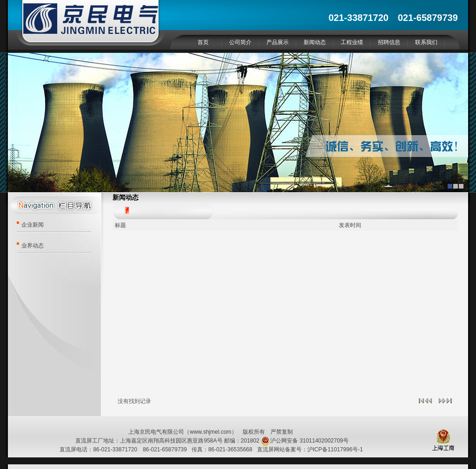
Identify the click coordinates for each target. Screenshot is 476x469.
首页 (203, 42)
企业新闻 (33, 225)
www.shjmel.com (210, 432)
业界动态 (33, 246)
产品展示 (278, 42)
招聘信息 (389, 42)
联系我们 (426, 42)
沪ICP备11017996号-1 (335, 449)
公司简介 (240, 42)
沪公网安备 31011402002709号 (305, 441)
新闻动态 (315, 42)
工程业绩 (352, 42)
